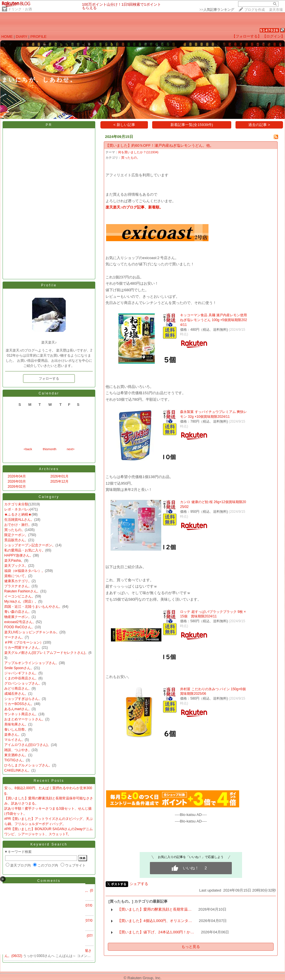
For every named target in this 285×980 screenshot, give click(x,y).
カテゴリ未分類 (16, 504)
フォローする (49, 379)
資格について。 (16, 576)
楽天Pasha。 (14, 561)
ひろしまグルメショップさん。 (28, 765)
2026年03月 (17, 481)
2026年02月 (17, 487)
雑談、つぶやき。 (18, 750)
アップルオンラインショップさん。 (32, 663)
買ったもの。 (15, 530)
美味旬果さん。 (16, 724)
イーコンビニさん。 (20, 596)
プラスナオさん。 (18, 586)
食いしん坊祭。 (16, 729)
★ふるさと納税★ (18, 514)
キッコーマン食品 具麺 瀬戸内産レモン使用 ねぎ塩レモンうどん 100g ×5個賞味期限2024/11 (213, 320)
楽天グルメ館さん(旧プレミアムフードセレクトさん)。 (46, 653)
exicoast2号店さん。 (20, 622)
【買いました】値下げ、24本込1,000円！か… (156, 932)
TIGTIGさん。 (15, 760)
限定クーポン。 (16, 535)
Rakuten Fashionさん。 (22, 591)
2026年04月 (17, 476)
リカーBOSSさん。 (19, 704)
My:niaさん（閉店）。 (21, 601)
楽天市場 (276, 10)
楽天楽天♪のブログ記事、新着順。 (134, 207)
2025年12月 (59, 481)
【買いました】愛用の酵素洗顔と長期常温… (154, 909)
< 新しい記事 (124, 125)
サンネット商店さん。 (21, 714)
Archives (49, 469)
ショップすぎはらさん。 (23, 699)
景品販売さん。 (16, 540)
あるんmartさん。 (18, 709)
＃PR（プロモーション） (24, 642)
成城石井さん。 (16, 694)
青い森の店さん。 (18, 612)
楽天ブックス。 (16, 566)
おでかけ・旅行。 (18, 525)
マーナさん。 (15, 637)
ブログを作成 (255, 10)
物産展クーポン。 (18, 617)
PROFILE (39, 37)
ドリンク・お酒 (20, 9)
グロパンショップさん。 (23, 683)
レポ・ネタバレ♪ (17, 509)
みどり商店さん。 (18, 689)
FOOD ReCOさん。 (19, 627)
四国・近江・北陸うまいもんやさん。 (33, 607)
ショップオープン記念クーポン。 (30, 545)
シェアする (139, 884)
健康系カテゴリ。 (18, 581)
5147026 (269, 30)
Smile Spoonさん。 (19, 668)
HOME (7, 37)
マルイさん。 (15, 740)
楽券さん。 (13, 735)
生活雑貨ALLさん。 (19, 520)
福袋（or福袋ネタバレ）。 (25, 571)
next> (71, 449)
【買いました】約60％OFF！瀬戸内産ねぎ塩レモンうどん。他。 (159, 145)
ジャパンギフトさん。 (21, 673)
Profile (49, 285)
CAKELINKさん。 (18, 770)
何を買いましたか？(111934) (138, 152)
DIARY (22, 37)
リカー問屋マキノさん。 (23, 648)
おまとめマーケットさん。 (25, 719)
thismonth (49, 449)
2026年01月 (59, 476)
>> (217, 10)
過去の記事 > (259, 125)
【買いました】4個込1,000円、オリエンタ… (155, 921)
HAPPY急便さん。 (19, 555)
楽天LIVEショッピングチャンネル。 (32, 632)
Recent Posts (49, 781)
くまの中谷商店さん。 (21, 678)
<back (28, 449)
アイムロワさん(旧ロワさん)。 (28, 745)
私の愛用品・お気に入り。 (25, 550)
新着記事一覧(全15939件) (192, 125)
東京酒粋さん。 (16, 755)
